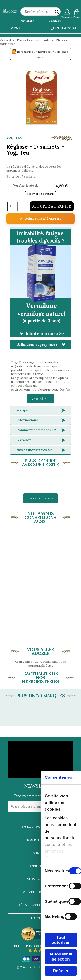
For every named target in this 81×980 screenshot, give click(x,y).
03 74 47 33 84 (64, 28)
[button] (40, 282)
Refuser (61, 971)
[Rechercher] (41, 11)
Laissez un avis (40, 498)
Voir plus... (41, 399)
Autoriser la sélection (61, 957)
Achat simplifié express (40, 219)
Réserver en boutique (40, 194)
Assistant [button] (27, 21)
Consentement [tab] (59, 777)
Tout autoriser (61, 940)
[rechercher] (57, 12)
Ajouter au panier (52, 206)
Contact (55, 21)
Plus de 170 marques (40, 696)
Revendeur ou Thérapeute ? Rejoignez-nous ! (40, 53)
